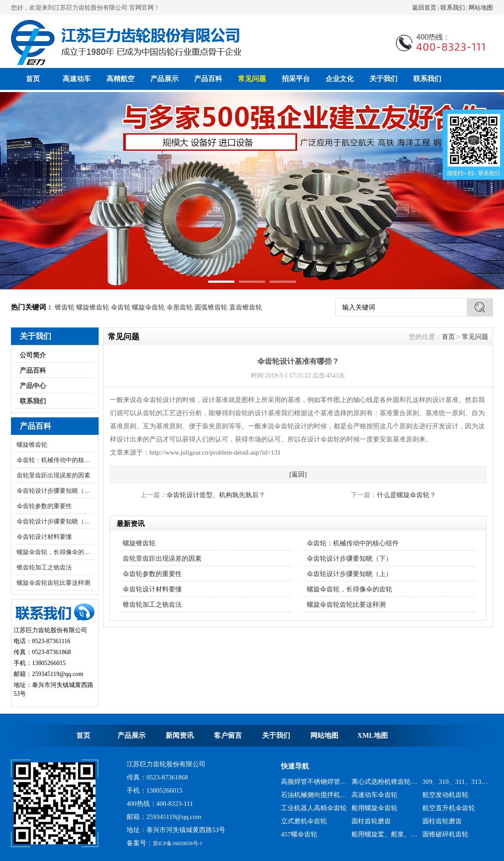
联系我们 (453, 8)
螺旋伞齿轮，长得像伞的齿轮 (55, 552)
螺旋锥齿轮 (93, 307)
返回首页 (424, 8)
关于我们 (383, 79)
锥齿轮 (65, 307)
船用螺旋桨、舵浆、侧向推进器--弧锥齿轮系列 (385, 834)
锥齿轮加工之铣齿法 (44, 567)
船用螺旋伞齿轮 (374, 808)
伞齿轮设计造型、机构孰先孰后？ (216, 495)
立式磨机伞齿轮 (304, 821)
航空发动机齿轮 (445, 795)
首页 (33, 79)
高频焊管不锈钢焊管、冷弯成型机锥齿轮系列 (314, 782)
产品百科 (208, 79)
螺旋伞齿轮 (148, 307)
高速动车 (77, 79)
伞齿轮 (121, 307)
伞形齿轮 (180, 307)
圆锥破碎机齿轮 (445, 834)
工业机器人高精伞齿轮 (314, 808)
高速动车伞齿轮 (374, 795)
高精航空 (121, 79)
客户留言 (228, 735)
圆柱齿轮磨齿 (371, 821)
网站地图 (481, 8)
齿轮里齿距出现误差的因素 (53, 475)
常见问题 (252, 79)
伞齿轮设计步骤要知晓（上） (55, 521)
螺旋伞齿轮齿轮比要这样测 (53, 583)
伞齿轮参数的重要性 (44, 506)
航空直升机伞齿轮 (449, 808)
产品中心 (33, 386)
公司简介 (33, 355)
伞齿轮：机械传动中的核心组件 (55, 460)
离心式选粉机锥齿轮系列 (385, 782)
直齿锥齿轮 (246, 307)
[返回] (298, 474)
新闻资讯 (180, 735)
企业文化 (340, 79)
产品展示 (164, 79)
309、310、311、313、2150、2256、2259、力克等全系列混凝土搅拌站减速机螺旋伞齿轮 (456, 782)
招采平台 (296, 79)
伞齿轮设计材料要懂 (44, 537)
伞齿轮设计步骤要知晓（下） (55, 491)
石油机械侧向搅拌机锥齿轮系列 (314, 795)
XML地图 (372, 735)
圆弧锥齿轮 (211, 307)
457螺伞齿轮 (299, 834)
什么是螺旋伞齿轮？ (406, 495)
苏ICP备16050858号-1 (178, 843)
